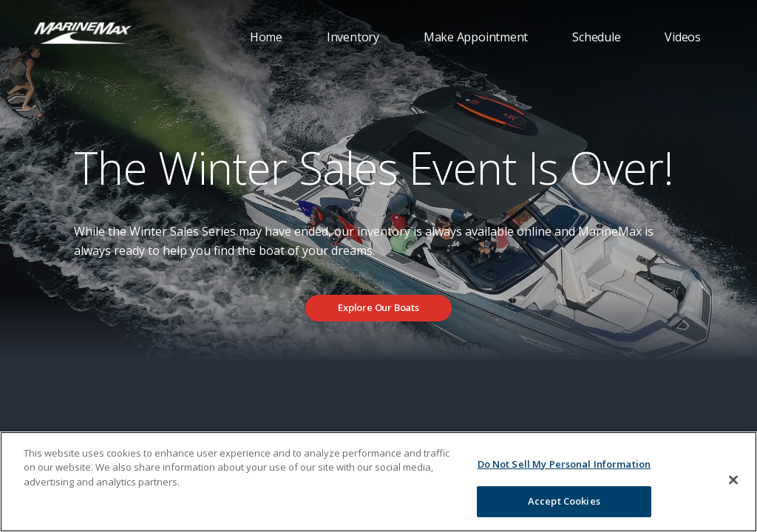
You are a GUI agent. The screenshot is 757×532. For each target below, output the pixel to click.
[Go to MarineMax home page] (83, 32)
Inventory (353, 37)
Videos (683, 37)
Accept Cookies (564, 501)
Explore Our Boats (378, 307)
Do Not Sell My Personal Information (564, 464)
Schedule (596, 37)
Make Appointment (476, 37)
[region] (378, 482)
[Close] (733, 480)
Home (266, 37)
